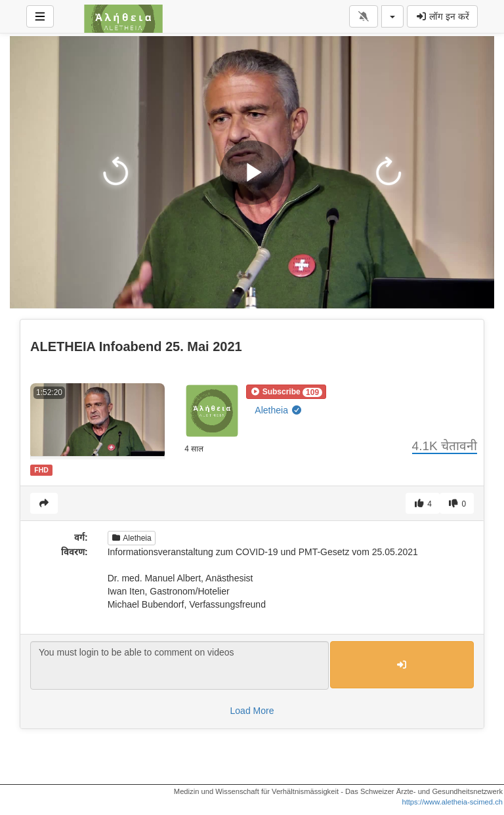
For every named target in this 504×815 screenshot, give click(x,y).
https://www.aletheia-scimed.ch (452, 802)
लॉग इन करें (442, 16)
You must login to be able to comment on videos (179, 665)
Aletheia (278, 410)
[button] (286, 392)
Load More (252, 711)
